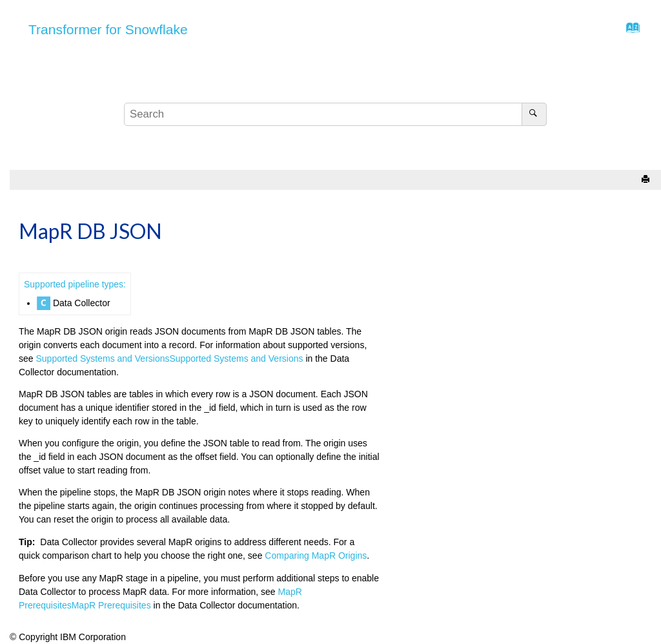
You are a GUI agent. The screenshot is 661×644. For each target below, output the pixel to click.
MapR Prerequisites (111, 605)
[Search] (534, 114)
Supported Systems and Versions (102, 358)
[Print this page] (647, 180)
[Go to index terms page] (629, 31)
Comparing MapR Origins (316, 556)
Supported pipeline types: (75, 284)
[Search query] (336, 114)
